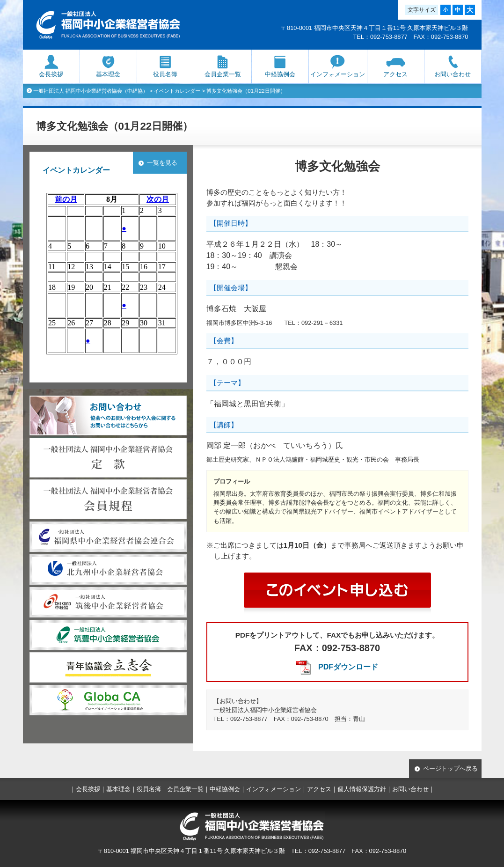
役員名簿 (165, 74)
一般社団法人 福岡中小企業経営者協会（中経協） (91, 91)
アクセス (395, 74)
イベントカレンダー (177, 91)
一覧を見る (162, 163)
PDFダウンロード (348, 667)
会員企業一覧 (223, 74)
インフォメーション (338, 74)
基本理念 (108, 74)
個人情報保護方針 (362, 789)
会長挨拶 (51, 74)
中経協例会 (280, 74)
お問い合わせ (453, 74)
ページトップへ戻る (450, 768)
